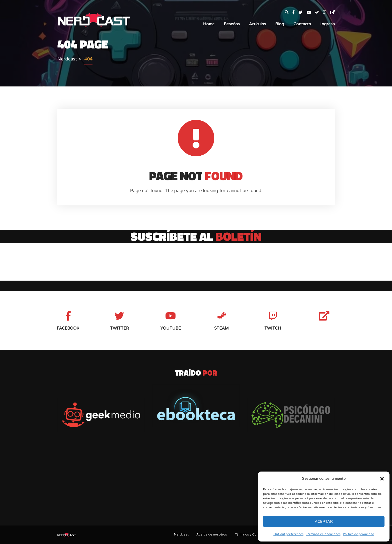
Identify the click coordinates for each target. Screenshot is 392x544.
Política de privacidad (359, 534)
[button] (382, 479)
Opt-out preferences (288, 534)
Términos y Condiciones (323, 534)
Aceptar (324, 522)
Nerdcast (181, 535)
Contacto (302, 24)
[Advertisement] (196, 482)
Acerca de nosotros (212, 535)
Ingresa (327, 24)
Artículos (257, 24)
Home (209, 24)
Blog (280, 24)
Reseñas (232, 24)
